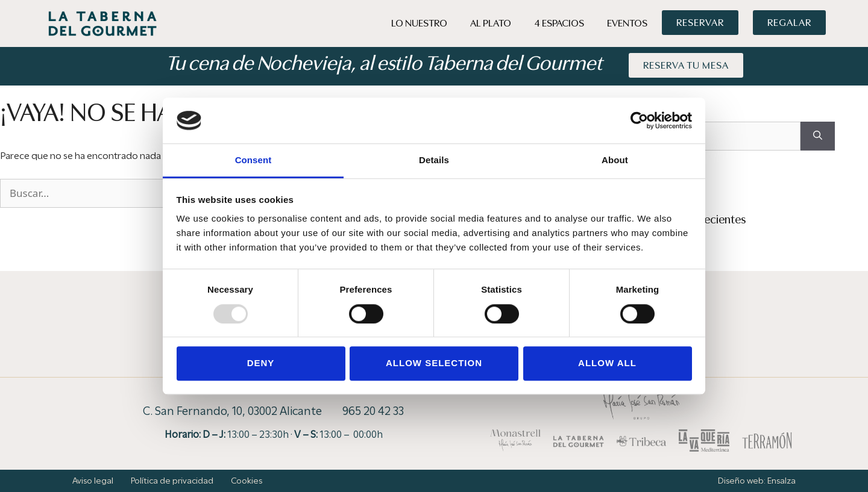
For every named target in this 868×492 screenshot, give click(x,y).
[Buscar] (818, 136)
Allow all (607, 363)
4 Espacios (559, 23)
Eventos (627, 23)
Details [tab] (434, 160)
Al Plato (491, 23)
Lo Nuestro (419, 23)
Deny (261, 363)
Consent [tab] (253, 160)
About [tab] (615, 160)
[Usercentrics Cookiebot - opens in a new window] (639, 120)
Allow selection (434, 363)
